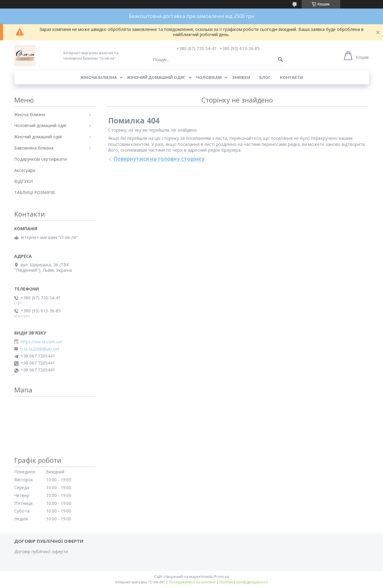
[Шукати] (281, 60)
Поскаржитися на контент (192, 582)
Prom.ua (222, 577)
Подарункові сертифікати (40, 159)
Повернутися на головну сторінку (159, 159)
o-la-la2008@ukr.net (40, 349)
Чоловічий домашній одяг (41, 125)
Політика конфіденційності (244, 582)
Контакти (291, 77)
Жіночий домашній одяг (156, 77)
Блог (265, 77)
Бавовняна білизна (34, 148)
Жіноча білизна (99, 77)
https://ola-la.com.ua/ (42, 342)
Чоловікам (209, 77)
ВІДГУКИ (24, 181)
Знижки (241, 77)
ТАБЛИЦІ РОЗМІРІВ (35, 192)
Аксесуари (25, 170)
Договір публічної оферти (41, 551)
